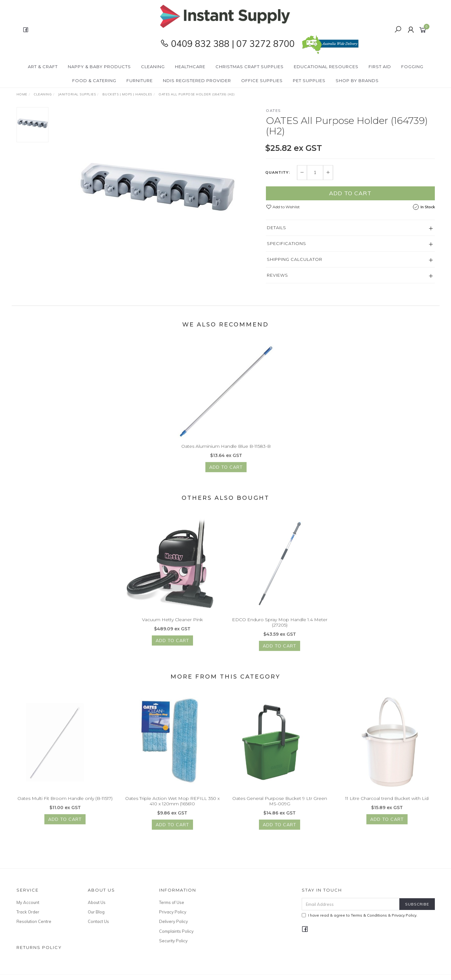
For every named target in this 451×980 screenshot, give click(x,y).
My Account (28, 902)
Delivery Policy (174, 921)
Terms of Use (172, 902)
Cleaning (153, 67)
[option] (157, 186)
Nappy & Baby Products (99, 67)
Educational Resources (326, 67)
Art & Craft (43, 67)
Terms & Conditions (369, 915)
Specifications (287, 243)
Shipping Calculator (295, 259)
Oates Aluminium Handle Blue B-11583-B (226, 451)
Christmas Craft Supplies (250, 67)
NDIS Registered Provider (197, 81)
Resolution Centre (34, 921)
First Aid (380, 67)
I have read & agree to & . (360, 915)
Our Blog (96, 912)
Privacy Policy (173, 912)
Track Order (28, 912)
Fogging (412, 67)
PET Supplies (309, 81)
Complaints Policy (176, 931)
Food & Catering (94, 81)
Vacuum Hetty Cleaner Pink (172, 624)
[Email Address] (351, 904)
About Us (97, 902)
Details (277, 228)
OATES (274, 110)
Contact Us (98, 921)
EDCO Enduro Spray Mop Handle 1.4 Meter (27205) (280, 627)
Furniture (140, 81)
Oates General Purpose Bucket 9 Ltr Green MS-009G (280, 806)
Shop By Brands (357, 81)
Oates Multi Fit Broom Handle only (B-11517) (65, 803)
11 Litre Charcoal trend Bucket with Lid (387, 803)
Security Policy (173, 941)
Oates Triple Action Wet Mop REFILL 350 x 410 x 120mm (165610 (172, 806)
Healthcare (190, 67)
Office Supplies (262, 81)
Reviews (277, 275)
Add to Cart (350, 193)
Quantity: (278, 173)
